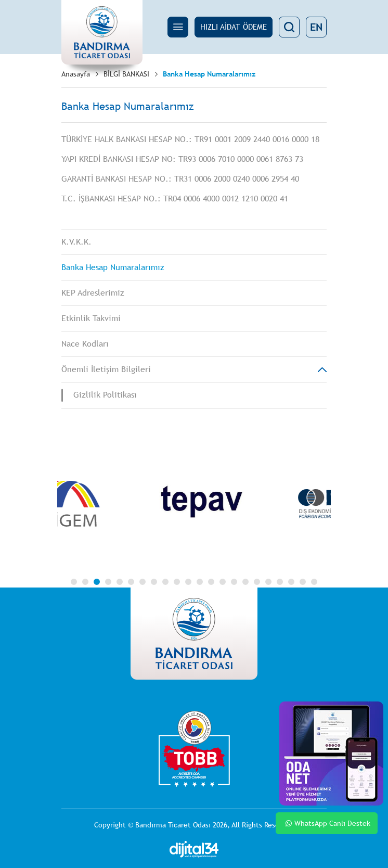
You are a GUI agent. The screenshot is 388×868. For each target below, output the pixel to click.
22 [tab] (314, 582)
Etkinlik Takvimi (91, 318)
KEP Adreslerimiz (93, 293)
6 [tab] (131, 582)
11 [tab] (188, 582)
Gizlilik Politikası (105, 395)
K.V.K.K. (76, 242)
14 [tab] (223, 582)
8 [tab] (154, 582)
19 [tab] (280, 582)
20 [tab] (291, 582)
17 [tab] (257, 582)
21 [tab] (303, 582)
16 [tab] (245, 582)
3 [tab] (97, 582)
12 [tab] (200, 582)
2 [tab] (85, 582)
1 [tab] (74, 582)
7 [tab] (143, 582)
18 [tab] (268, 582)
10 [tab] (177, 582)
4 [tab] (108, 582)
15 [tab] (234, 582)
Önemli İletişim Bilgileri (106, 369)
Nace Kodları (85, 344)
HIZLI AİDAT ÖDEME (234, 27)
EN (316, 27)
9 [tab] (165, 582)
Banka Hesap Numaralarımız (209, 74)
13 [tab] (211, 582)
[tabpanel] (210, 504)
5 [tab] (120, 582)
